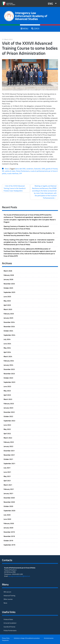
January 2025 (8, 318)
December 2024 (9, 322)
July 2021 (7, 468)
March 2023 (8, 399)
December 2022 (9, 412)
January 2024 (8, 365)
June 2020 (7, 519)
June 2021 (7, 472)
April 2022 (7, 434)
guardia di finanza (52, 169)
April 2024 (7, 352)
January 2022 (8, 446)
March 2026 (8, 271)
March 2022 (8, 438)
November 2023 (9, 374)
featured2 (37, 169)
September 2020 (9, 511)
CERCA (35, 29)
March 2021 (8, 485)
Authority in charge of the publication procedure (27, 638)
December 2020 (9, 498)
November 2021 (9, 455)
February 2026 (9, 275)
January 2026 (8, 279)
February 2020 (9, 523)
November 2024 (9, 326)
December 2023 (9, 369)
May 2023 (7, 391)
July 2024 (7, 339)
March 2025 (8, 309)
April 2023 (7, 395)
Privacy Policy (6, 638)
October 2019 (8, 541)
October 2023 (8, 378)
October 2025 (8, 288)
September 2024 (9, 335)
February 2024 (9, 361)
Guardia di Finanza (9, 627)
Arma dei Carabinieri (10, 623)
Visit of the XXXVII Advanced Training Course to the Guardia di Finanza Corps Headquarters (15, 188)
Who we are (7, 592)
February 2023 (9, 404)
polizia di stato (10, 171)
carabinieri (30, 169)
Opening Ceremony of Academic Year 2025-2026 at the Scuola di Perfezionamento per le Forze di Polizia (26, 227)
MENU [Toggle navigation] (24, 29)
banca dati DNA (20, 169)
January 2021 (8, 493)
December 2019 (9, 532)
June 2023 (7, 386)
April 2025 (7, 305)
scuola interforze (13, 173)
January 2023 (8, 408)
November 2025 (9, 284)
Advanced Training (9, 596)
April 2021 (7, 481)
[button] (51, 3)
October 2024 (8, 331)
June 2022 (7, 425)
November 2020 (9, 502)
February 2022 (9, 442)
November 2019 (9, 536)
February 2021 (9, 489)
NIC (3, 171)
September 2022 (9, 421)
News (7, 169)
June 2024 (7, 344)
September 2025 (9, 292)
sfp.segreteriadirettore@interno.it (19, 576)
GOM (43, 169)
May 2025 (7, 301)
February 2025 (9, 314)
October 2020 (8, 506)
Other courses (8, 599)
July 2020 (7, 515)
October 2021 (8, 459)
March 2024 (8, 356)
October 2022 (8, 416)
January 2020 (8, 528)
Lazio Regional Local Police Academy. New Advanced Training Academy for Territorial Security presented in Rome (29, 234)
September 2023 (9, 382)
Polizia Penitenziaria (23, 171)
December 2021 (9, 451)
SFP (20, 173)
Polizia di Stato (8, 619)
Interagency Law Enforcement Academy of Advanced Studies (31, 16)
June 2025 (7, 297)
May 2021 (7, 476)
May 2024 (7, 348)
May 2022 (7, 429)
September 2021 (9, 463)
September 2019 (9, 545)
